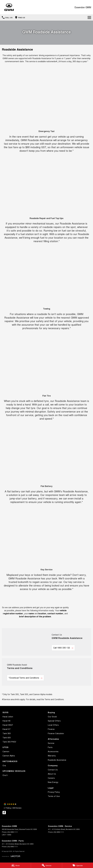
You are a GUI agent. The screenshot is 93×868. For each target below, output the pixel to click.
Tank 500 (7, 738)
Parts (50, 747)
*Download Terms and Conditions (24, 678)
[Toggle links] (11, 856)
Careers (51, 778)
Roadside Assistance (57, 760)
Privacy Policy (54, 792)
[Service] (46, 865)
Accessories (53, 751)
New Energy (53, 782)
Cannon (6, 751)
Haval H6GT (8, 725)
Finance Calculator (56, 733)
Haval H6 (6, 721)
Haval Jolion (8, 717)
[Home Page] (9, 7)
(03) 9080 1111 (13, 832)
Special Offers (54, 721)
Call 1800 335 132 (62, 648)
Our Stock (52, 717)
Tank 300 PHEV (9, 742)
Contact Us (53, 770)
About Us (52, 774)
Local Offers (53, 725)
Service (51, 743)
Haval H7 (6, 729)
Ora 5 (5, 775)
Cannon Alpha (9, 756)
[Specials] (78, 865)
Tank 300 (7, 733)
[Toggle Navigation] (89, 17)
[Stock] (15, 865)
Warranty (52, 756)
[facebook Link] (4, 813)
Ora (4, 765)
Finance (51, 729)
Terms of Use (54, 796)
